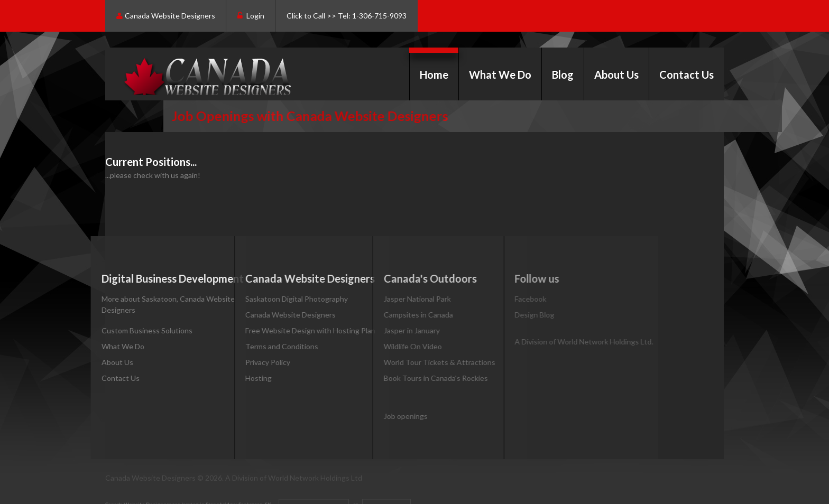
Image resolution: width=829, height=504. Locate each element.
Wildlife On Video (389, 346)
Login (251, 16)
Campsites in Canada (395, 315)
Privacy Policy (251, 362)
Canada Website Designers (166, 16)
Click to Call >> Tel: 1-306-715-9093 (347, 16)
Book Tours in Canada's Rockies (412, 378)
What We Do (500, 74)
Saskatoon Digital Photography (280, 299)
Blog (563, 74)
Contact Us (687, 74)
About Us (616, 74)
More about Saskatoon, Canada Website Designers (156, 304)
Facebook (499, 299)
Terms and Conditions (265, 346)
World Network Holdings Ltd (315, 480)
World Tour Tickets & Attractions (416, 362)
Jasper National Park (394, 299)
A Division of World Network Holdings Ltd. (552, 342)
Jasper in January (388, 330)
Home (434, 74)
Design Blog (503, 315)
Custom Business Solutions (135, 330)
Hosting (242, 378)
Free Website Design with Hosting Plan (294, 330)
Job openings (382, 416)
